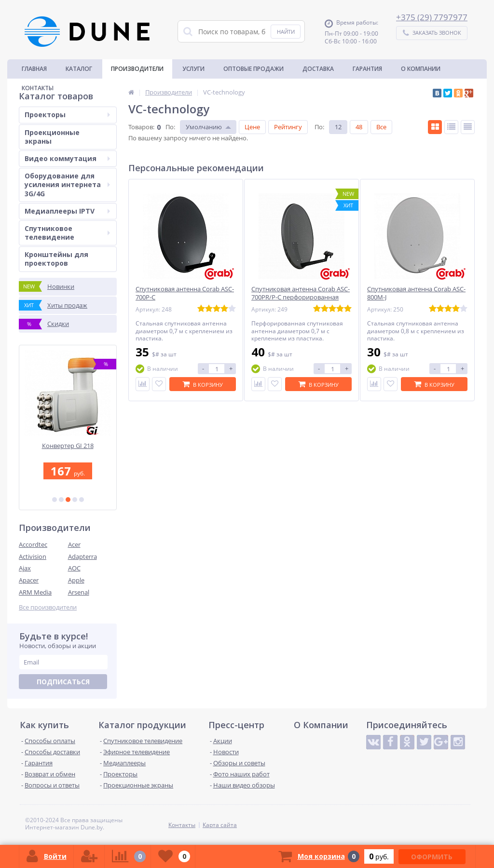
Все (381, 127)
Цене (252, 127)
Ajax (25, 568)
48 (359, 127)
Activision (33, 556)
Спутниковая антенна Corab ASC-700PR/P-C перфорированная (301, 293)
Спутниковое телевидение (67, 233)
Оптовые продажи (254, 69)
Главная (34, 69)
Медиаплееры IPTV (67, 211)
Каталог (79, 69)
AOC (74, 568)
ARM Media (35, 592)
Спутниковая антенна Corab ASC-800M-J (416, 293)
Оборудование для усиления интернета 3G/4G (67, 184)
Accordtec (33, 544)
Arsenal (79, 592)
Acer (74, 544)
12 (338, 127)
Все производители (48, 607)
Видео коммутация (67, 158)
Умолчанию (204, 127)
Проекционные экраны (52, 137)
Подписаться (63, 682)
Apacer (29, 580)
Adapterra (82, 556)
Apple (76, 580)
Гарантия (367, 69)
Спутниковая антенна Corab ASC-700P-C (185, 293)
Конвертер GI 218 (68, 446)
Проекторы (67, 115)
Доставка (318, 69)
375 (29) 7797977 (434, 17)
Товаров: (141, 127)
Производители (137, 69)
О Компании (421, 69)
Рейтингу (288, 127)
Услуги (193, 69)
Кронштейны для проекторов (56, 259)
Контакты (38, 88)
